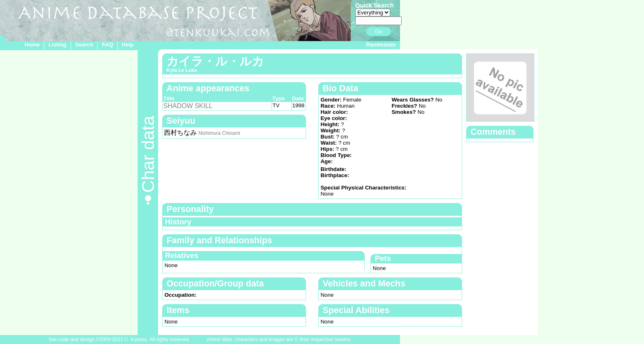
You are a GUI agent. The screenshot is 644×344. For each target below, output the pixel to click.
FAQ (107, 45)
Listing (57, 45)
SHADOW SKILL (188, 106)
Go (379, 31)
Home (32, 45)
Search (84, 45)
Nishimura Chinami (219, 133)
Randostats (381, 45)
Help (128, 45)
